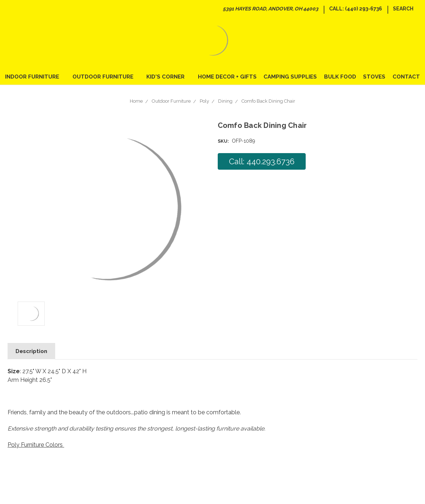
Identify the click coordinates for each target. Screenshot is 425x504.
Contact (406, 77)
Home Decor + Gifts (227, 77)
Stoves (374, 77)
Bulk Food (340, 77)
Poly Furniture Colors (36, 445)
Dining (225, 101)
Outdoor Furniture (106, 77)
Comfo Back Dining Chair (268, 101)
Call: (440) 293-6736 (356, 9)
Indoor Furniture (35, 77)
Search (403, 9)
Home (136, 101)
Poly (204, 101)
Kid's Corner (169, 77)
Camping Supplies (290, 77)
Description (31, 351)
